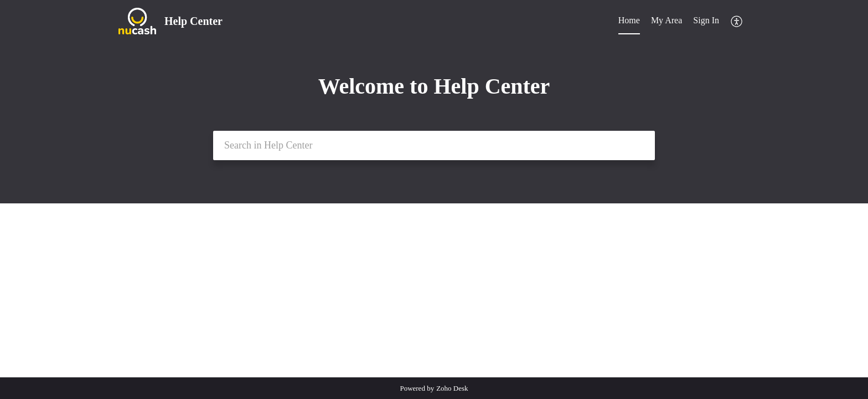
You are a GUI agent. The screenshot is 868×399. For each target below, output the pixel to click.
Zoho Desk (452, 388)
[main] (434, 290)
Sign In (706, 20)
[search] (434, 145)
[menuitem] (706, 21)
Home (629, 20)
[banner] (434, 102)
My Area (666, 20)
